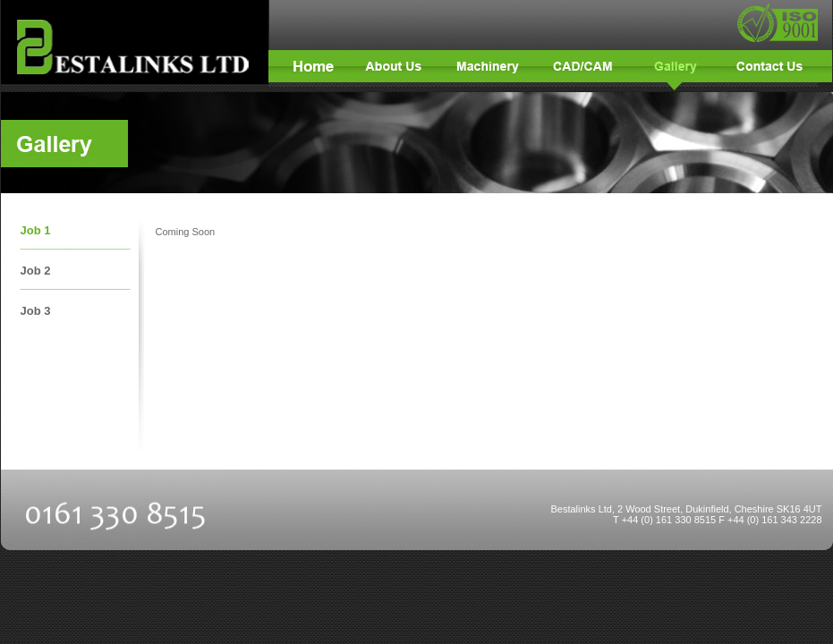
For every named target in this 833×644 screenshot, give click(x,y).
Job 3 (36, 311)
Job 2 (36, 271)
